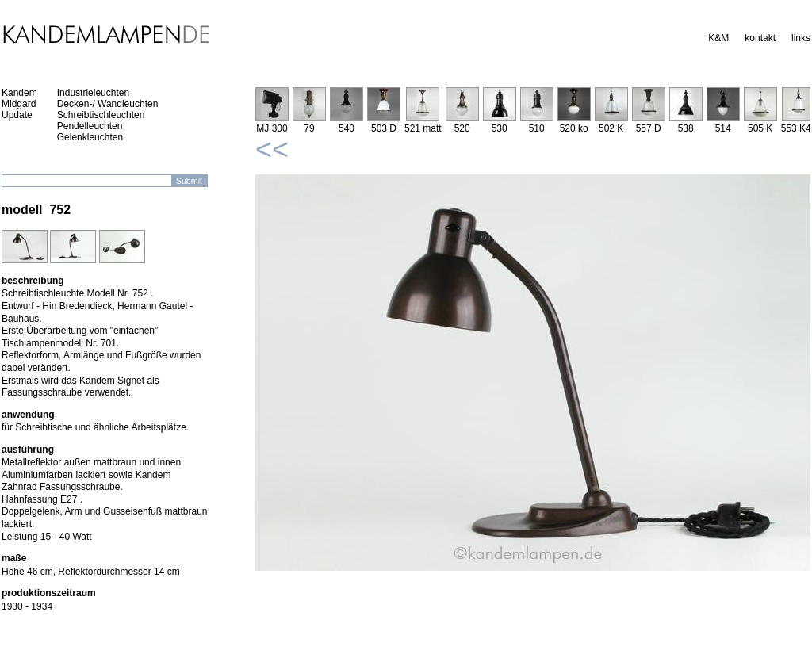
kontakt (760, 38)
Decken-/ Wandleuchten (108, 104)
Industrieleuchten (93, 93)
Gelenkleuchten (90, 137)
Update (17, 115)
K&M (718, 38)
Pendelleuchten (90, 126)
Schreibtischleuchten (101, 115)
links (801, 38)
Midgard (19, 104)
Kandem (19, 93)
